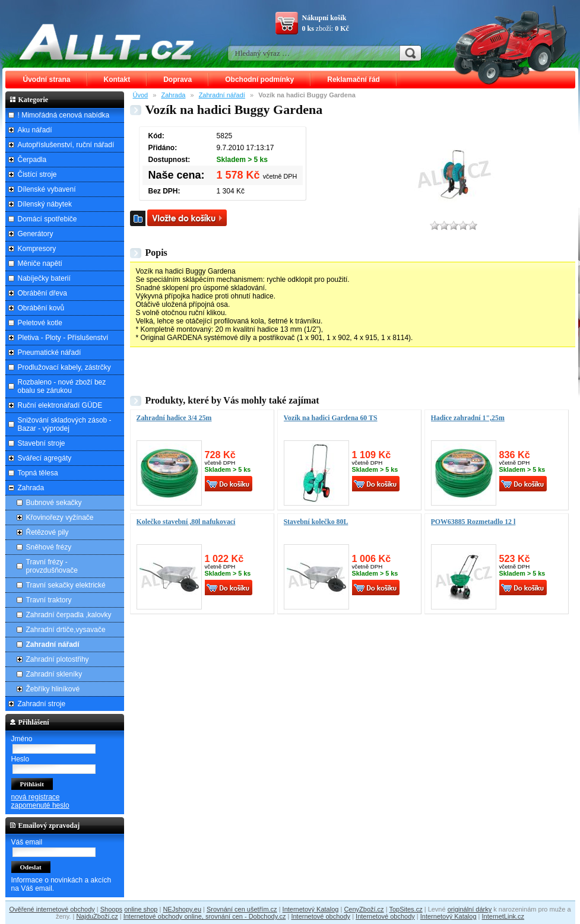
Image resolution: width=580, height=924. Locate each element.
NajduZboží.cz (97, 916)
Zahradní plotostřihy (58, 659)
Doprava (178, 80)
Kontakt (117, 80)
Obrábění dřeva (42, 293)
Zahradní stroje (42, 704)
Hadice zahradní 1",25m (468, 418)
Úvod (141, 95)
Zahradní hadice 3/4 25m (174, 418)
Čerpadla (32, 160)
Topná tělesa (38, 473)
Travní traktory (49, 600)
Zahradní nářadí (222, 95)
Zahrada (173, 95)
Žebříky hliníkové (53, 689)
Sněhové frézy (49, 547)
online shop (141, 909)
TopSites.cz (405, 909)
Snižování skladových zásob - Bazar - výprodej (65, 424)
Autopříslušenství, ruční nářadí (66, 145)
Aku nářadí (35, 130)
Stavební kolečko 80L (316, 522)
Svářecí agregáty (45, 458)
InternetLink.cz (503, 916)
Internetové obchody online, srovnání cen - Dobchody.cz (205, 916)
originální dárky (470, 909)
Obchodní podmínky (259, 80)
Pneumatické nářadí (50, 353)
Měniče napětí (40, 263)
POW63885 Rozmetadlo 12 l (473, 522)
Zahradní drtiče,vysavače (66, 630)
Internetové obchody (321, 916)
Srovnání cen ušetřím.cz (242, 909)
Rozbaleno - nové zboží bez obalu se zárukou (62, 386)
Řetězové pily (47, 532)
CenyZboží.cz (364, 909)
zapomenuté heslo (40, 805)
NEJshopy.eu (182, 909)
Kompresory (37, 249)
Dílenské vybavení (47, 189)
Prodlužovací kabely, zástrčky (64, 367)
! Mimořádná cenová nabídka (64, 115)
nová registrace (36, 797)
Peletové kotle (40, 323)
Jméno (22, 739)
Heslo (20, 759)
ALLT (107, 42)
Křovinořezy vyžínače (60, 517)
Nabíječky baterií (44, 278)
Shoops (111, 909)
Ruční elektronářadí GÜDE (60, 405)
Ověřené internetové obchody (52, 909)
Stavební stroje (42, 443)
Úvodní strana (47, 80)
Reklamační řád (354, 80)
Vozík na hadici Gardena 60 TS (331, 418)
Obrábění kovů (41, 308)
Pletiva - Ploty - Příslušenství (63, 338)
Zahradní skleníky (54, 674)
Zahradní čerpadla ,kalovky (69, 615)
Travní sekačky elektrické (66, 585)
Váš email (27, 842)
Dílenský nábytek (45, 204)
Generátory (36, 234)
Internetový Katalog (311, 909)
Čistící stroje (37, 174)
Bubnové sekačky (54, 503)
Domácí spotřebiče (47, 219)
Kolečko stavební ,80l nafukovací (186, 522)
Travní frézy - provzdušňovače (52, 566)
